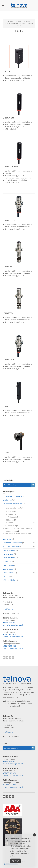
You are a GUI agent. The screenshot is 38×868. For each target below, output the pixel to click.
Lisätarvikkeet (8, 573)
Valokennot (7, 500)
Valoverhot (7, 539)
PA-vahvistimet (10, 526)
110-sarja (10, 520)
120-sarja (10, 523)
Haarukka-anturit (10, 550)
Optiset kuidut (8, 565)
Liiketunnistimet (9, 558)
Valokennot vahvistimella (13, 504)
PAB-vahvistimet (11, 531)
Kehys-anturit (8, 554)
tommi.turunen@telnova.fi (13, 637)
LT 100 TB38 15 (9, 360)
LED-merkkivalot (9, 580)
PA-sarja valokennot (12, 508)
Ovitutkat (7, 576)
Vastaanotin (12, 517)
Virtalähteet (8, 561)
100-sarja (10, 511)
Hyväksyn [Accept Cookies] (16, 863)
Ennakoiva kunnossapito (12, 496)
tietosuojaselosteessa (18, 856)
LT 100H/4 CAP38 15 (10, 167)
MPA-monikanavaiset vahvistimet (17, 528)
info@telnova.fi (9, 609)
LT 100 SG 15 (8, 406)
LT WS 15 (6, 71)
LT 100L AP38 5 (9, 118)
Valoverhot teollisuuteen (12, 543)
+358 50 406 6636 (10, 634)
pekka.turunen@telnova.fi (13, 648)
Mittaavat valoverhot (11, 546)
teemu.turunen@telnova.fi (13, 625)
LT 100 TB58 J (8, 313)
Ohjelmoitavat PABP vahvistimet (17, 534)
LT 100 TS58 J (8, 267)
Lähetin (10, 514)
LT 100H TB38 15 (9, 220)
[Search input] (17, 485)
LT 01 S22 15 (8, 453)
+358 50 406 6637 (10, 623)
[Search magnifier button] (33, 485)
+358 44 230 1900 (10, 646)
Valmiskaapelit (9, 569)
